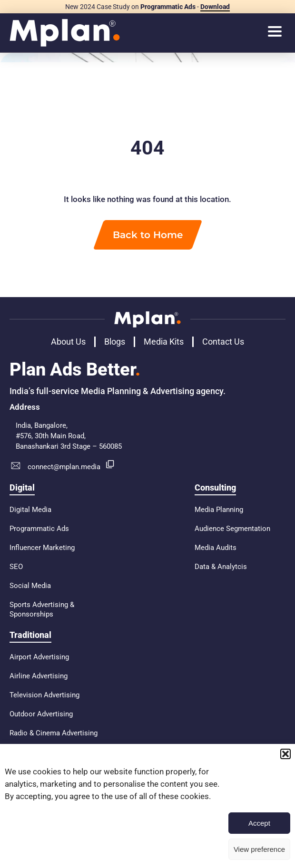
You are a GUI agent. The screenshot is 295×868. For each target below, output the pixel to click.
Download (215, 7)
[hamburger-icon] (275, 33)
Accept (259, 823)
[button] (285, 754)
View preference (259, 849)
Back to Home (148, 235)
